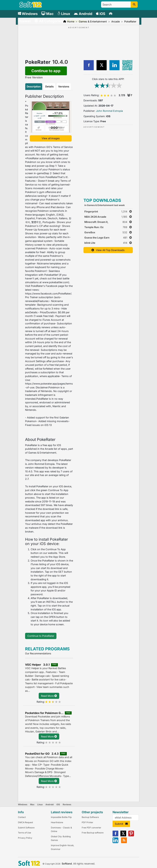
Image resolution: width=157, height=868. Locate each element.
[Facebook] (115, 836)
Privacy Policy (25, 838)
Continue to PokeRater (41, 636)
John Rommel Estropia (109, 111)
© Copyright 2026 (51, 864)
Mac (32, 804)
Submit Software (26, 828)
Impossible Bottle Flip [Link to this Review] (61, 817)
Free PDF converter (91, 828)
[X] (123, 836)
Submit (121, 824)
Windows (23, 804)
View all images (51, 138)
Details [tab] (49, 86)
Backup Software (90, 817)
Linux (40, 804)
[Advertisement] (79, 40)
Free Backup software (93, 833)
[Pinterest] (131, 836)
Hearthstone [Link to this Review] (57, 822)
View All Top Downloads (108, 250)
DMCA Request (25, 822)
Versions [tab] (64, 86)
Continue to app (46, 71)
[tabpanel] (49, 360)
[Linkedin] (115, 842)
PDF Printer (87, 822)
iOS (58, 804)
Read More (49, 696)
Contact (22, 817)
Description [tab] (34, 86)
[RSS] (124, 842)
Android (50, 804)
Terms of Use (24, 833)
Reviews (67, 804)
